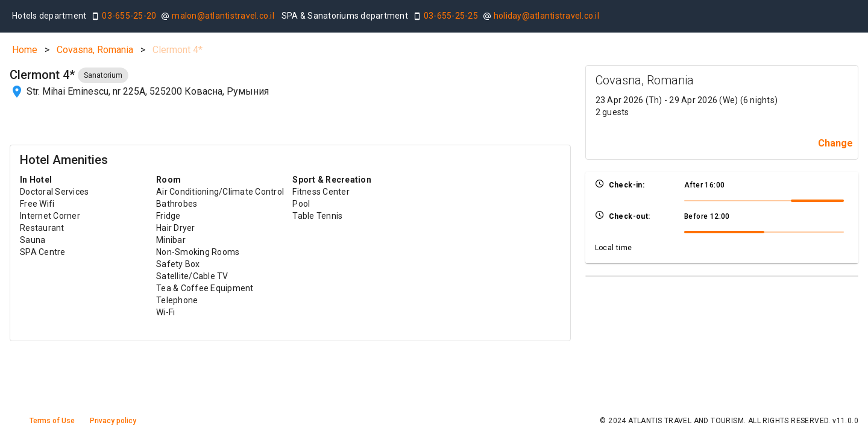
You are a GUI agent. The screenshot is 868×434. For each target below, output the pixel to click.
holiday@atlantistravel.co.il (546, 16)
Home (25, 50)
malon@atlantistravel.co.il (223, 16)
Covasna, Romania (95, 50)
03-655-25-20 (129, 16)
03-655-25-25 (451, 16)
